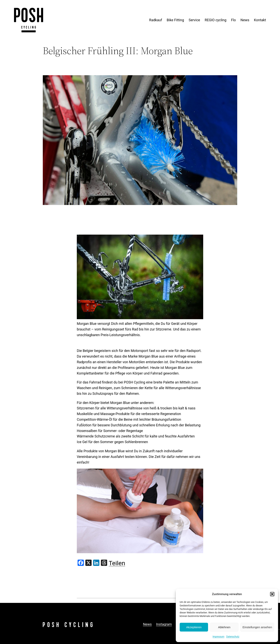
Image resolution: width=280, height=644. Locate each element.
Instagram (164, 624)
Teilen (117, 563)
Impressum (218, 637)
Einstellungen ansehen (257, 627)
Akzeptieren (194, 627)
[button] (272, 594)
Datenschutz (233, 637)
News (147, 624)
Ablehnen (224, 627)
